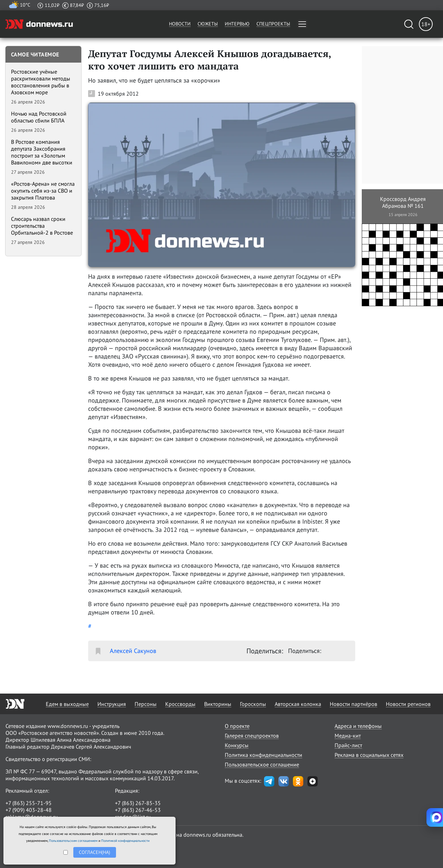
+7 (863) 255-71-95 (29, 803)
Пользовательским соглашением (73, 841)
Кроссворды (180, 704)
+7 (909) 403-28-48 (29, 810)
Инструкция (112, 704)
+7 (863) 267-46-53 (138, 810)
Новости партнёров (354, 704)
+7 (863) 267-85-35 (138, 803)
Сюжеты (208, 24)
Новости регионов (408, 704)
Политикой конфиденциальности (125, 841)
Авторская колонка (298, 704)
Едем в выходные (67, 704)
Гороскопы (253, 704)
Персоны (146, 704)
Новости (180, 24)
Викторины (218, 704)
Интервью (237, 24)
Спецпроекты (273, 24)
